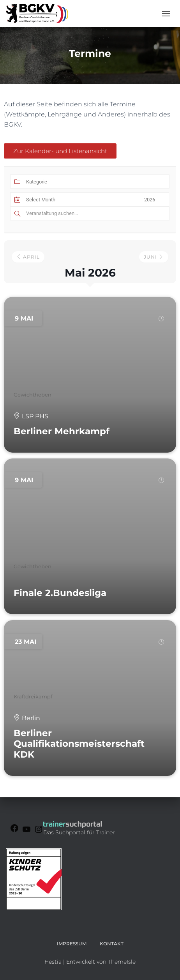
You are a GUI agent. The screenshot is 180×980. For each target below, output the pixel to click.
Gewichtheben (33, 395)
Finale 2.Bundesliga (60, 593)
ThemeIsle (122, 962)
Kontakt (112, 944)
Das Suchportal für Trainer (79, 832)
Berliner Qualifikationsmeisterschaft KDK (79, 744)
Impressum (72, 944)
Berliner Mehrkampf (62, 431)
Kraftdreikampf (33, 696)
